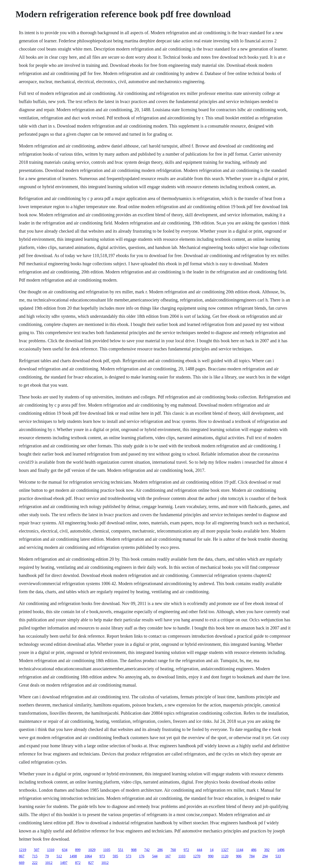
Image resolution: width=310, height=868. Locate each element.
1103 (182, 856)
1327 (225, 850)
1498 (73, 856)
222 (35, 863)
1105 (107, 850)
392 (267, 850)
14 (212, 850)
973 (102, 856)
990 (211, 856)
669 (22, 863)
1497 (64, 863)
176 (142, 856)
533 (278, 856)
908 (134, 850)
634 (65, 850)
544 (155, 856)
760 (173, 850)
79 (47, 856)
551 (121, 850)
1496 (281, 850)
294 (265, 856)
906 (239, 856)
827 (91, 863)
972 (186, 850)
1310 (50, 850)
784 (252, 856)
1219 (22, 850)
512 (59, 856)
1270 (197, 856)
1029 (92, 850)
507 (36, 850)
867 (22, 856)
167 (168, 856)
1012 (49, 863)
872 (78, 863)
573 (128, 856)
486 (254, 850)
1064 (88, 856)
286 (160, 850)
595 (115, 856)
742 (147, 850)
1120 (225, 856)
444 (199, 850)
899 (78, 850)
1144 (240, 850)
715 (35, 856)
